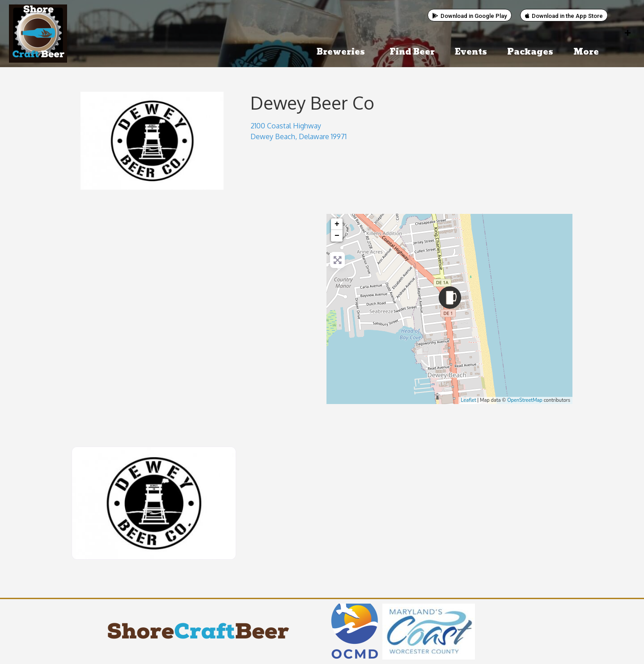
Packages (530, 52)
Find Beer (412, 52)
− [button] (337, 236)
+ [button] (337, 224)
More (588, 52)
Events (471, 52)
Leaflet (468, 400)
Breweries (343, 52)
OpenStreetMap (525, 400)
